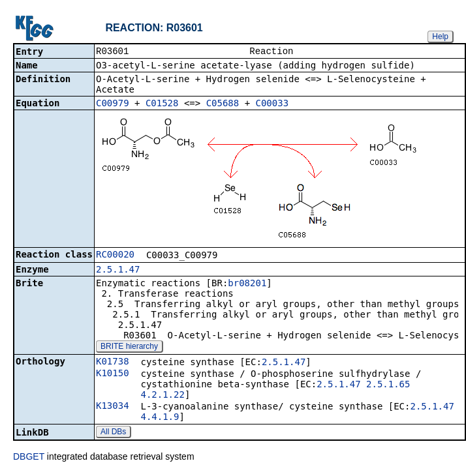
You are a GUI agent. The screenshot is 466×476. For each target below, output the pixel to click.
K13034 (113, 407)
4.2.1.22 (162, 396)
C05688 (223, 104)
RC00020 (115, 256)
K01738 (113, 363)
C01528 (162, 104)
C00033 (272, 104)
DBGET (29, 458)
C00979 (113, 104)
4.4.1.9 (160, 418)
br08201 (247, 284)
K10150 (113, 374)
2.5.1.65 (388, 385)
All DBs (113, 433)
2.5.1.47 (118, 271)
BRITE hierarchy (129, 348)
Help (440, 37)
